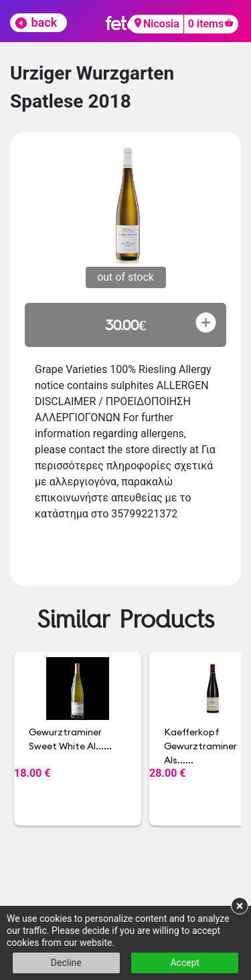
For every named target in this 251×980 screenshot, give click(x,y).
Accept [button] (185, 963)
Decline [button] (66, 963)
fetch (125, 23)
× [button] (240, 906)
